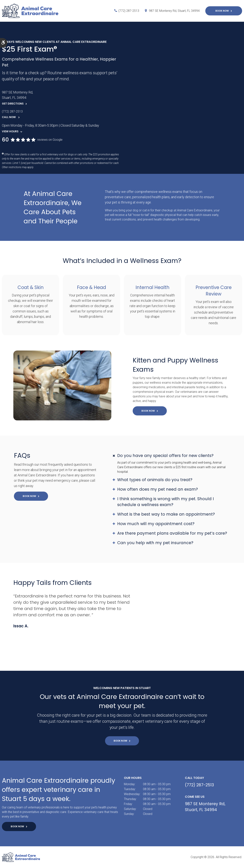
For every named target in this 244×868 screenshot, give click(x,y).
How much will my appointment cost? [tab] (156, 524)
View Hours (10, 131)
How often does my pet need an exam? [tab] (158, 489)
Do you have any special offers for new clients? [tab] (165, 456)
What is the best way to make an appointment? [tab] (166, 514)
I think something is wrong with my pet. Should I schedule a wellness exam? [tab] (166, 502)
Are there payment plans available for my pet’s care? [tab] (172, 533)
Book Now (222, 11)
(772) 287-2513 (129, 11)
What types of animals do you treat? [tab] (155, 480)
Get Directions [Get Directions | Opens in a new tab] (13, 104)
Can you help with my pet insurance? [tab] (155, 543)
